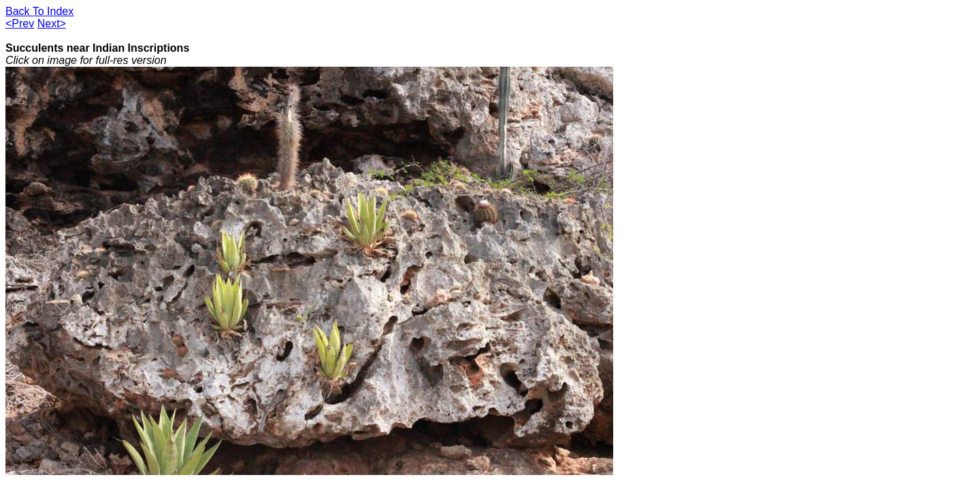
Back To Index (39, 11)
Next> (52, 23)
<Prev (20, 23)
